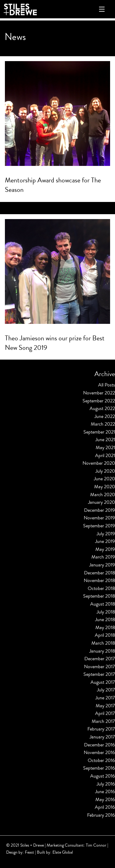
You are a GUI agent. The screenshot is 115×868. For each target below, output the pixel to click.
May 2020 (105, 487)
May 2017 (105, 706)
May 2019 (105, 549)
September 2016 (99, 768)
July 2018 (106, 612)
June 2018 (105, 620)
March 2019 (103, 557)
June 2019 (105, 541)
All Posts (107, 385)
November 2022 (99, 393)
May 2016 (105, 800)
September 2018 (99, 596)
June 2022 (105, 416)
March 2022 (103, 424)
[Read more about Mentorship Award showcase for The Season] (57, 114)
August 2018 (103, 604)
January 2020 (102, 502)
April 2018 (105, 635)
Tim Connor (96, 845)
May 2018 (105, 628)
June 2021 (105, 440)
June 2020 (104, 479)
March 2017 (103, 721)
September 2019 (99, 526)
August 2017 (103, 682)
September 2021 (99, 432)
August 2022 (102, 408)
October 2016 (101, 760)
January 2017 (102, 737)
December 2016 (100, 745)
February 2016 (101, 815)
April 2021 (105, 456)
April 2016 (105, 807)
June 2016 (105, 792)
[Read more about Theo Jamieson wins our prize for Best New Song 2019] (57, 271)
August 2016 (103, 776)
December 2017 (100, 659)
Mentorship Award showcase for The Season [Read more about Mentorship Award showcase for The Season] (53, 185)
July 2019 (106, 534)
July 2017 (106, 690)
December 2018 (100, 573)
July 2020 (105, 471)
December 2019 (100, 510)
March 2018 (103, 643)
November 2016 (99, 753)
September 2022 (99, 401)
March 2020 (103, 495)
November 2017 (100, 667)
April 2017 (105, 713)
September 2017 (99, 674)
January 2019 (102, 565)
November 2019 (99, 518)
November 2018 (99, 580)
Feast (29, 852)
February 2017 (101, 729)
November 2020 (99, 463)
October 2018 (101, 588)
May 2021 (105, 448)
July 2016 (106, 784)
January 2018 (102, 651)
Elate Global (63, 852)
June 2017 (105, 698)
